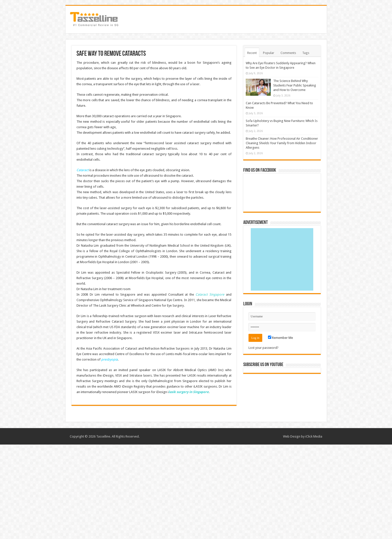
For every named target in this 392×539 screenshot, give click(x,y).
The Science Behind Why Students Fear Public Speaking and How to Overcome (295, 85)
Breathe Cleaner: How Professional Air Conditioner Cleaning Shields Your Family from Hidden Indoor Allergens (282, 143)
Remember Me (280, 338)
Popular (269, 53)
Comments (288, 53)
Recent (252, 53)
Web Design (292, 436)
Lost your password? (263, 348)
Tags (306, 53)
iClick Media (314, 436)
